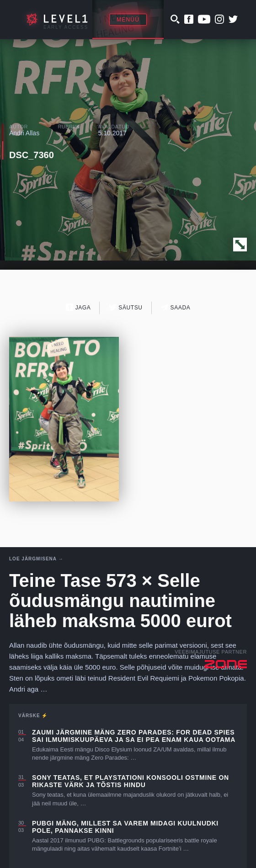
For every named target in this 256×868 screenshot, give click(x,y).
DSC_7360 (32, 155)
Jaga (78, 307)
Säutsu (125, 307)
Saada (176, 307)
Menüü (128, 20)
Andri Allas (24, 133)
